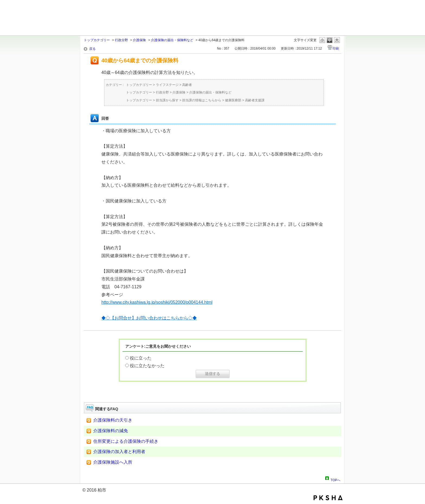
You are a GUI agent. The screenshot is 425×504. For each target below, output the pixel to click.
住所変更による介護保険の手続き (126, 441)
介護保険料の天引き (113, 420)
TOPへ (336, 479)
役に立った (141, 358)
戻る (92, 49)
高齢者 (187, 85)
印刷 (336, 49)
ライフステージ (167, 85)
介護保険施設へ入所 (113, 462)
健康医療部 (233, 100)
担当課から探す (167, 100)
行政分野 (121, 40)
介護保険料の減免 (111, 431)
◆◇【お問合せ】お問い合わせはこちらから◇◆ (149, 318)
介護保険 (139, 40)
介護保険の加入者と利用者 (119, 452)
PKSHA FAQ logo (328, 498)
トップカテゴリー (97, 40)
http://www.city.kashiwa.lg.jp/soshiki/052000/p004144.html (157, 302)
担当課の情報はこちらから (202, 100)
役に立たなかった (147, 366)
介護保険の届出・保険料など (172, 40)
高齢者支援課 (255, 100)
